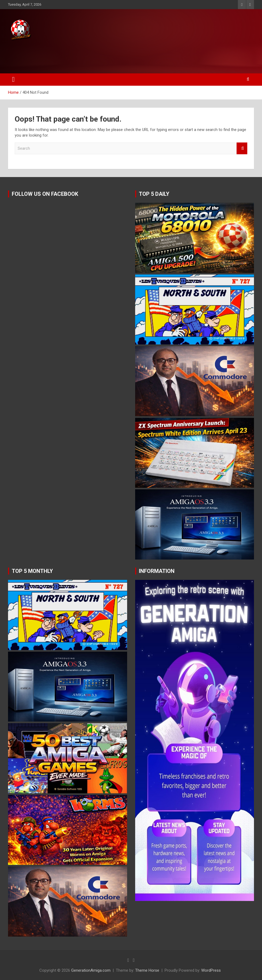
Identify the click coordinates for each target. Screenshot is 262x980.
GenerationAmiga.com (91, 970)
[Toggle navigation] (13, 80)
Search (242, 149)
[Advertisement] (101, 55)
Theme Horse (147, 970)
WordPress (211, 970)
